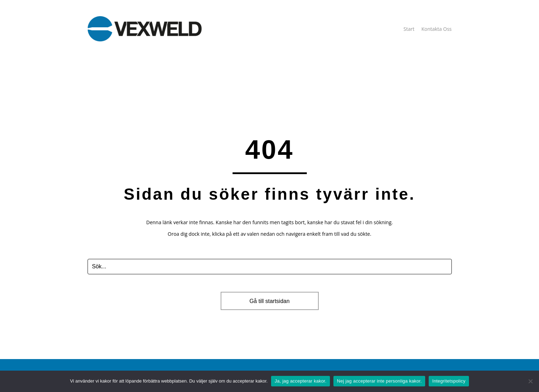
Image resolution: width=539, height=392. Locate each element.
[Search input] (270, 267)
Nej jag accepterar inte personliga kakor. (379, 381)
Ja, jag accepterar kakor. (300, 381)
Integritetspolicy (449, 381)
